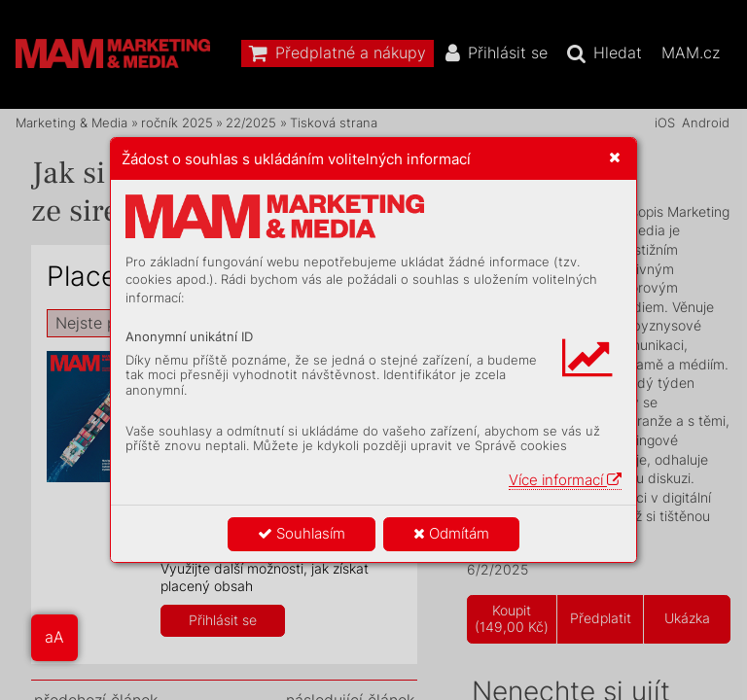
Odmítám (451, 533)
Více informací (565, 480)
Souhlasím (302, 533)
